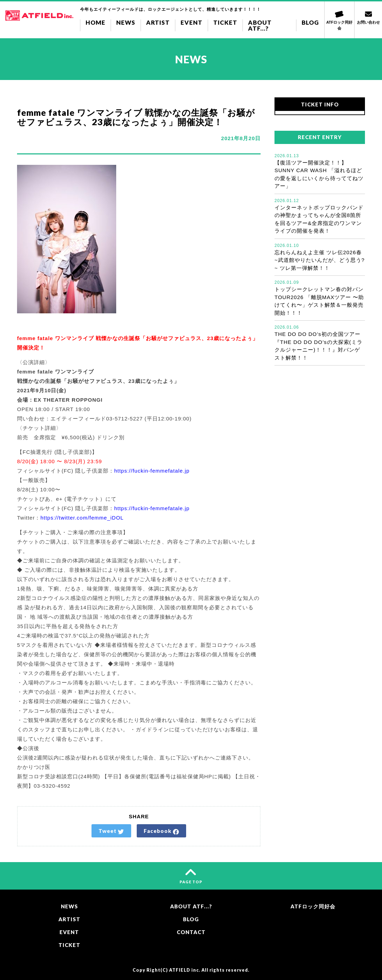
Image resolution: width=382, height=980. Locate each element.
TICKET (225, 22)
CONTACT (191, 932)
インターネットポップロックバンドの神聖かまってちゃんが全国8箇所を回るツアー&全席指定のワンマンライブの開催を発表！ (320, 216)
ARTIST (158, 22)
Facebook (161, 831)
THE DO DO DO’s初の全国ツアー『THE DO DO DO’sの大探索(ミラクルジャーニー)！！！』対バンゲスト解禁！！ (320, 342)
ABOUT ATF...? (260, 25)
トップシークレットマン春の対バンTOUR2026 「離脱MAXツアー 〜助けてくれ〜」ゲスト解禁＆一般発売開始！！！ (320, 298)
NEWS (126, 22)
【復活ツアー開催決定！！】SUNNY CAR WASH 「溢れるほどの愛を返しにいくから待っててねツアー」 (320, 171)
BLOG (310, 22)
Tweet (111, 831)
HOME (95, 22)
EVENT (192, 22)
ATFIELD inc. (185, 970)
